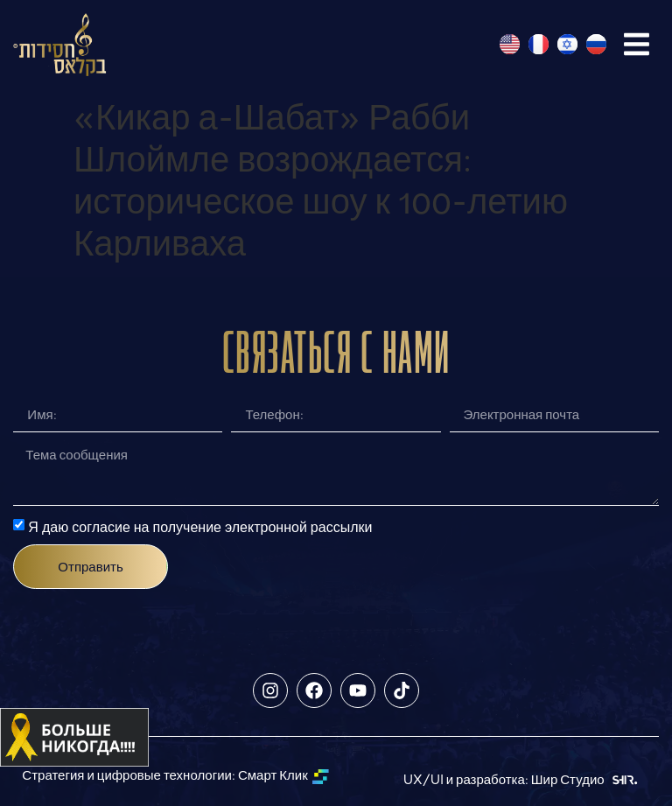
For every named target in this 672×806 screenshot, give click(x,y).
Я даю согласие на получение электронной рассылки (200, 526)
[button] (637, 44)
